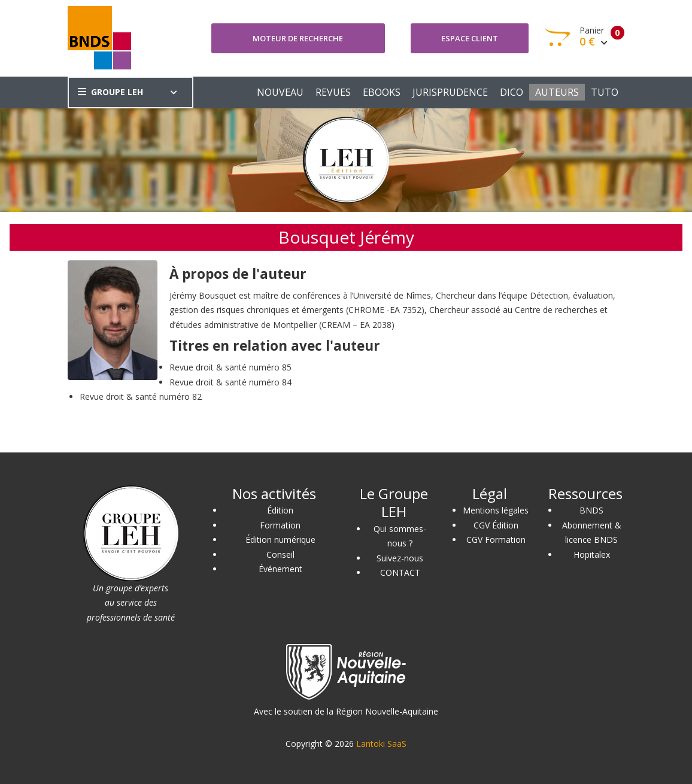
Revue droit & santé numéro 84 (230, 382)
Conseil (280, 554)
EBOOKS (382, 92)
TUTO (605, 92)
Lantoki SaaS (381, 744)
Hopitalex (592, 554)
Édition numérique (280, 540)
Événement (280, 569)
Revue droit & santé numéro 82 (141, 396)
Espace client (470, 38)
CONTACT (400, 572)
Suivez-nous (400, 558)
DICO (512, 92)
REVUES (333, 92)
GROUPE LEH (110, 92)
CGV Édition (496, 525)
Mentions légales (496, 510)
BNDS (591, 510)
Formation (280, 525)
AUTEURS (557, 92)
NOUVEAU (280, 92)
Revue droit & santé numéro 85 (230, 367)
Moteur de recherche (298, 38)
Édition (280, 510)
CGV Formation (496, 540)
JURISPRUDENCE (450, 92)
